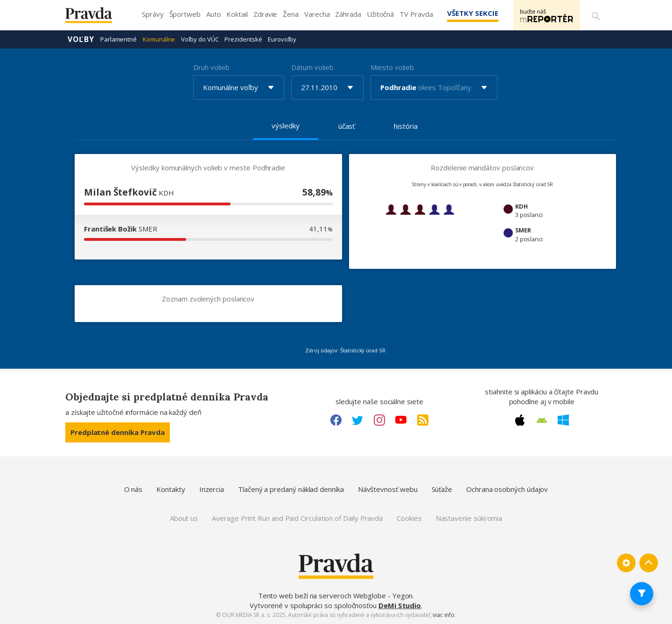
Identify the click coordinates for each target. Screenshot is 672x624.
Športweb (185, 14)
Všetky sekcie (471, 13)
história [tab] (406, 126)
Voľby (81, 39)
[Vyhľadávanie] (595, 15)
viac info (443, 615)
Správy (153, 14)
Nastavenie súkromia (469, 518)
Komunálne (159, 39)
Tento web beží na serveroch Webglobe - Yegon (336, 596)
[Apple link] (520, 420)
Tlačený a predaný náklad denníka (291, 489)
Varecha (317, 14)
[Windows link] (563, 420)
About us (184, 518)
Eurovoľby (282, 39)
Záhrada (348, 14)
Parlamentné (119, 39)
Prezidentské (243, 39)
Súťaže (442, 489)
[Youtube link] (401, 420)
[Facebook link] (336, 420)
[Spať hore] (649, 563)
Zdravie (265, 14)
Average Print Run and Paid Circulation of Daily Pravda (297, 518)
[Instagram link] (379, 420)
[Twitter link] (357, 420)
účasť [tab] (347, 126)
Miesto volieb (392, 67)
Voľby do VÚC (200, 39)
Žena (291, 14)
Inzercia (212, 489)
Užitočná (380, 14)
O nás (133, 489)
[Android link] (542, 420)
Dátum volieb (312, 67)
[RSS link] (423, 420)
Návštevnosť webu (388, 489)
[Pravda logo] (96, 18)
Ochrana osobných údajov (507, 489)
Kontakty (171, 489)
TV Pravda (416, 14)
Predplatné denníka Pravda (118, 432)
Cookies (409, 518)
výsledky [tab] (285, 126)
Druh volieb (211, 67)
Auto (214, 14)
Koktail (237, 14)
